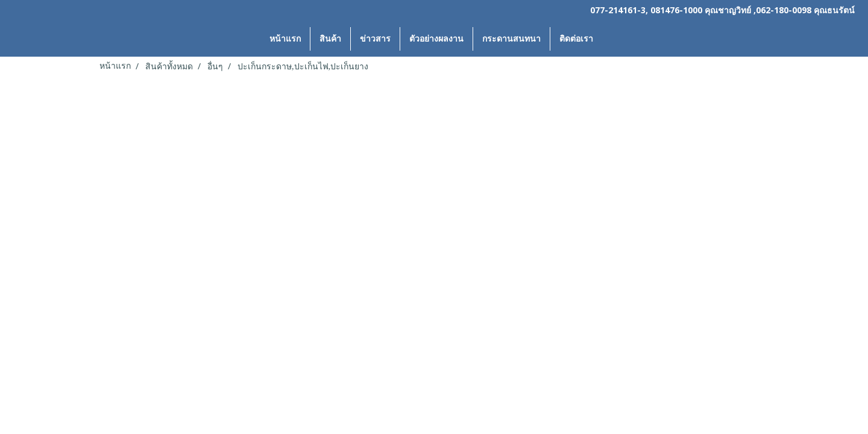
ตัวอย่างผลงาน (436, 39)
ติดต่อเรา (576, 39)
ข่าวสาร (375, 39)
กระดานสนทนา (511, 39)
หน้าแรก (285, 39)
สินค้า (330, 39)
